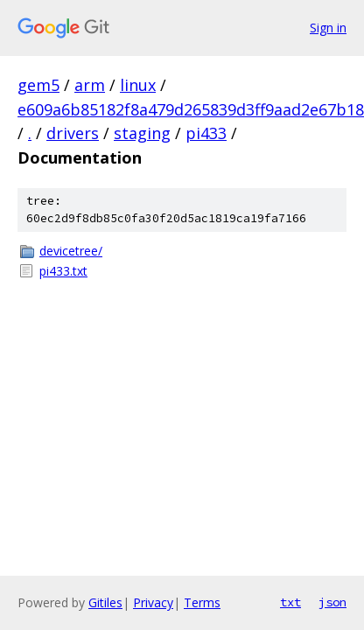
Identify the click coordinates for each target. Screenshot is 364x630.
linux (138, 85)
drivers (73, 133)
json (332, 602)
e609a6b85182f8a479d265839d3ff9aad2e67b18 (191, 109)
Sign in (328, 28)
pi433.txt (63, 271)
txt (290, 602)
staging (142, 133)
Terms (202, 602)
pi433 (206, 133)
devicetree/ (71, 251)
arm (90, 85)
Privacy (153, 602)
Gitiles (105, 602)
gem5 (38, 85)
